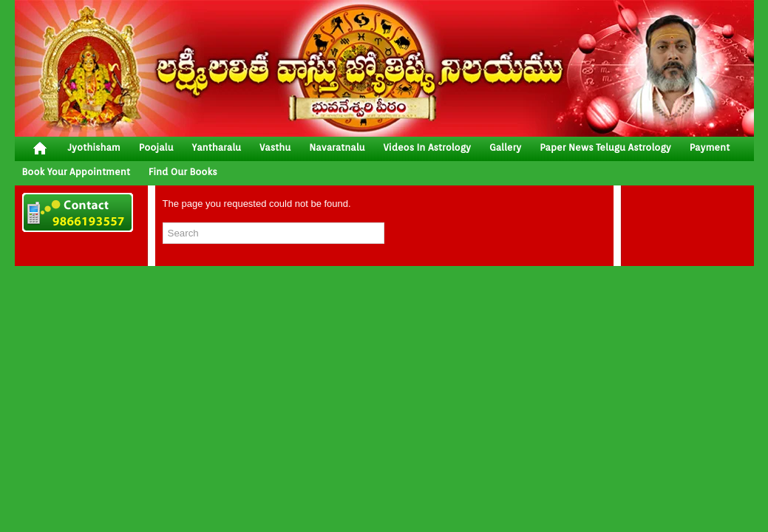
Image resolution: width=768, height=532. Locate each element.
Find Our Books (183, 172)
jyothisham (94, 147)
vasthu (275, 147)
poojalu (156, 147)
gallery (505, 147)
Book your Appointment (76, 172)
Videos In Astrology (427, 147)
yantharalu (216, 147)
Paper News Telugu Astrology (605, 147)
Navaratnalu (337, 147)
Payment (710, 147)
